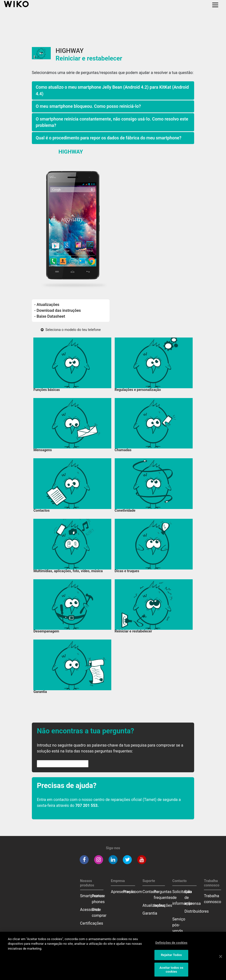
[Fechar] (221, 958)
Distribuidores (197, 911)
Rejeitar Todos (171, 957)
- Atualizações (47, 305)
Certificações (92, 923)
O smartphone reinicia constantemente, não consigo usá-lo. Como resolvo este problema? (112, 122)
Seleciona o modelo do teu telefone (71, 330)
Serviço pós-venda (179, 925)
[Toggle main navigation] (215, 5)
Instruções (163, 905)
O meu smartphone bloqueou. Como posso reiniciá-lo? (88, 106)
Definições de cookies (171, 945)
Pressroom (133, 892)
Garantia (150, 913)
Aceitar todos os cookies (171, 972)
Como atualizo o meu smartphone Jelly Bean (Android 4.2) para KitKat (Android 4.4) (112, 90)
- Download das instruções (58, 310)
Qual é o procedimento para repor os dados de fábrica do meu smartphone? (109, 138)
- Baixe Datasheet (50, 316)
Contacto (150, 892)
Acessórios (90, 910)
